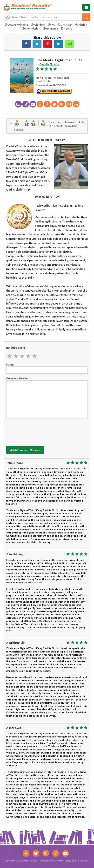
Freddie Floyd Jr (50, 64)
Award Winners (17, 25)
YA (51, 25)
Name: (10, 364)
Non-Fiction (31, 28)
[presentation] (43, 431)
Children (38, 25)
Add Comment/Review (25, 450)
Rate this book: (16, 348)
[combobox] (47, 17)
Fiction (81, 25)
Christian (65, 25)
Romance (50, 28)
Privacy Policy (63, 861)
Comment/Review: (18, 378)
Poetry (66, 28)
